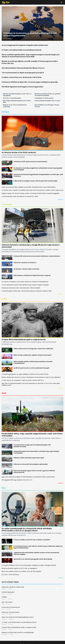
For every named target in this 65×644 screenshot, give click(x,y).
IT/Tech (5, 112)
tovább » (61, 199)
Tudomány (7, 204)
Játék (4, 299)
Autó (4, 393)
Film (4, 488)
